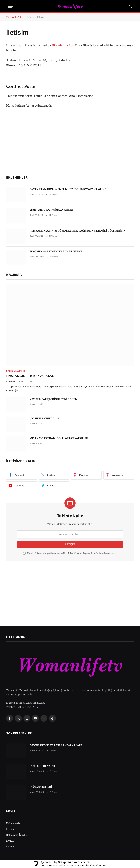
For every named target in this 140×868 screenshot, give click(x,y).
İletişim (10, 829)
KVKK (10, 841)
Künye (10, 847)
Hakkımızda (13, 823)
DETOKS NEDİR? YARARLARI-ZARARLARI (56, 745)
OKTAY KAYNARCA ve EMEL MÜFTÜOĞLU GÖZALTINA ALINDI (68, 189)
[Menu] (10, 6)
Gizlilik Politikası (71, 553)
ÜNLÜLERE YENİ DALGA (45, 419)
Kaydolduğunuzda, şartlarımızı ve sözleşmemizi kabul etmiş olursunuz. (70, 553)
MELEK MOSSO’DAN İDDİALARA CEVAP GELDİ (59, 438)
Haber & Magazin (16, 371)
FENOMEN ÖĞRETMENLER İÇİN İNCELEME (56, 252)
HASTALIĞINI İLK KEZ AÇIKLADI (31, 376)
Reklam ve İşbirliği (17, 835)
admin (13, 381)
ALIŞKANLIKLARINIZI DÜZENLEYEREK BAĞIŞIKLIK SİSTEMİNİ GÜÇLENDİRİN (78, 231)
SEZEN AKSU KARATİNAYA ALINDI (51, 210)
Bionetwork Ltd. (63, 45)
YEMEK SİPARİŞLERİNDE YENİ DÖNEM (54, 399)
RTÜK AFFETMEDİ (41, 787)
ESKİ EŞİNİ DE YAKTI (42, 766)
